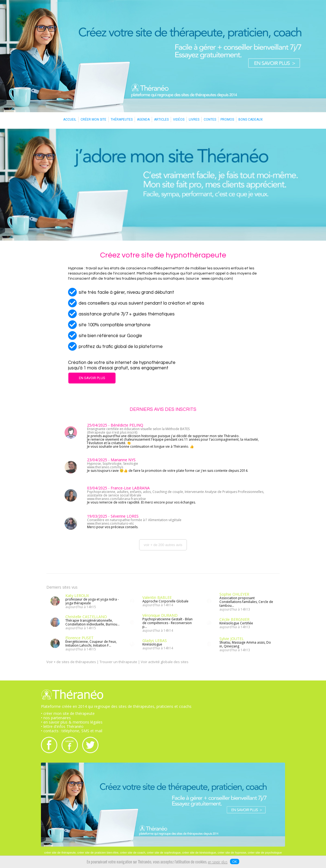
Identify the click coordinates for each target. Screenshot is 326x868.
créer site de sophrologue (164, 853)
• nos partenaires (56, 718)
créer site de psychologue (265, 853)
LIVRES (194, 120)
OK (235, 861)
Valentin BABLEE (157, 597)
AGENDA (143, 120)
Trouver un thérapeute (118, 662)
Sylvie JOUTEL (232, 639)
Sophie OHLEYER (234, 594)
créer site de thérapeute (60, 853)
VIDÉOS (179, 120)
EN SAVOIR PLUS (92, 378)
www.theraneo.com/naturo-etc (111, 523)
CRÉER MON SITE (93, 120)
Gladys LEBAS (155, 640)
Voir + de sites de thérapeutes (71, 662)
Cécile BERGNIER (234, 619)
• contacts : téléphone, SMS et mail (72, 731)
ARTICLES (161, 120)
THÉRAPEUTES (122, 120)
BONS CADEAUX (251, 120)
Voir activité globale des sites (165, 662)
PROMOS (227, 120)
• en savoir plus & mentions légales (72, 722)
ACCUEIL (70, 120)
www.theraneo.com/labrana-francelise (116, 499)
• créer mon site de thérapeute (68, 713)
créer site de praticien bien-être (98, 853)
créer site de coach (133, 853)
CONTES (210, 120)
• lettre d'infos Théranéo (62, 726)
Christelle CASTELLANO (86, 617)
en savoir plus (218, 862)
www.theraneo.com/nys (105, 467)
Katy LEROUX (77, 596)
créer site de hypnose (232, 853)
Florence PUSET (79, 638)
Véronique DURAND (160, 615)
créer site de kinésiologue (199, 853)
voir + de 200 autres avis (163, 545)
